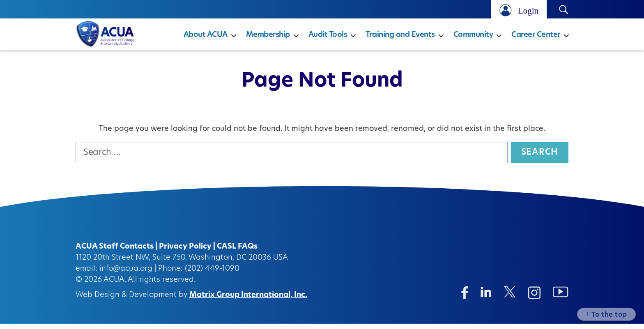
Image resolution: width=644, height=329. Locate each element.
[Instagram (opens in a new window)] (534, 298)
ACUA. (115, 285)
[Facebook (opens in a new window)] (465, 298)
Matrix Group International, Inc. (248, 300)
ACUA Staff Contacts (115, 252)
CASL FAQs (237, 252)
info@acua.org (126, 274)
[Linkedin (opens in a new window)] (486, 297)
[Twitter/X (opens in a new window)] (510, 297)
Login (528, 10)
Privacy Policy (185, 252)
